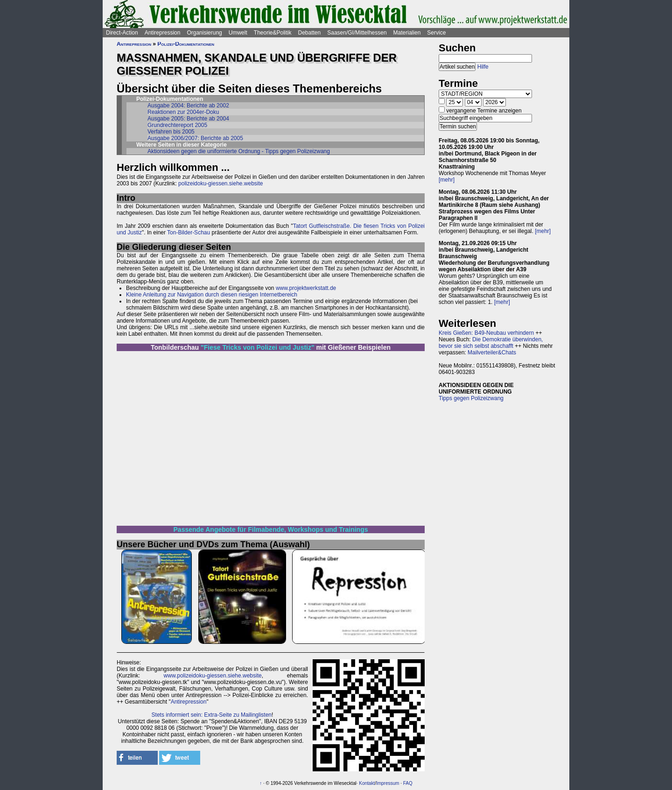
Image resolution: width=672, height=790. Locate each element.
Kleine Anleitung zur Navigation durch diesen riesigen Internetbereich (212, 295)
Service (436, 33)
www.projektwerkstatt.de (306, 288)
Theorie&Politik (273, 33)
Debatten (310, 33)
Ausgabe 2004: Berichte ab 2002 (188, 106)
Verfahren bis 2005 (171, 132)
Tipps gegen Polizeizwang (471, 398)
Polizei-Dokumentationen (186, 44)
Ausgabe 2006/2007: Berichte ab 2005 (195, 138)
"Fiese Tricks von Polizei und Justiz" (258, 347)
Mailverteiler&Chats (492, 353)
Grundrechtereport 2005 (177, 125)
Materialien (407, 33)
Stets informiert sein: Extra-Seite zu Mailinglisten (212, 715)
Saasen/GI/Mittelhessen (357, 33)
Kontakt (367, 783)
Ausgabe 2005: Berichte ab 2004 (188, 119)
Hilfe (483, 67)
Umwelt (238, 33)
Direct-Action (122, 33)
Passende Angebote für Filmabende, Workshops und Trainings (271, 529)
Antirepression (163, 33)
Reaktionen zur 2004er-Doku (183, 112)
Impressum (388, 783)
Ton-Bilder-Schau (188, 233)
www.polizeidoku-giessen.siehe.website (213, 676)
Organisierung (204, 33)
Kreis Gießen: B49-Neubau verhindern (486, 333)
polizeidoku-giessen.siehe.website (220, 183)
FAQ (408, 783)
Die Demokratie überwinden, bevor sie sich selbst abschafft (491, 343)
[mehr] (447, 180)
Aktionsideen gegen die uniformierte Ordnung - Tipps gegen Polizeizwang (239, 151)
